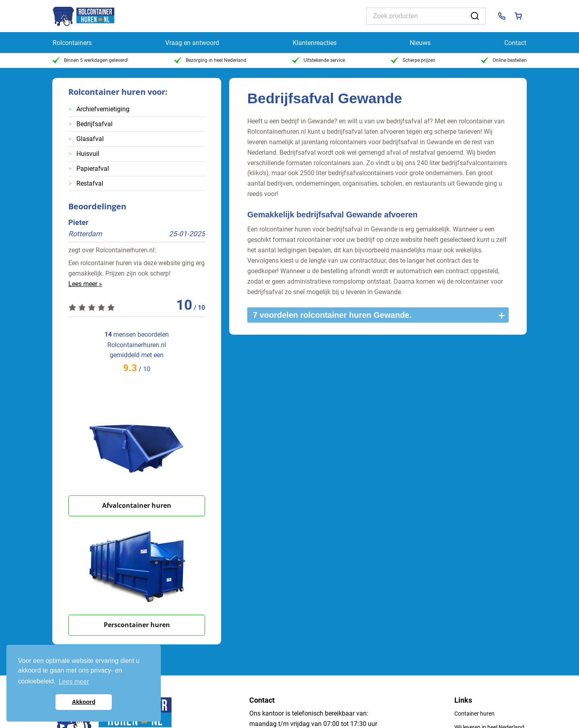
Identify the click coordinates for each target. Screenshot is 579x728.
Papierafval (93, 169)
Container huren (474, 714)
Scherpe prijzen (413, 60)
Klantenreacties (315, 43)
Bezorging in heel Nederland (210, 60)
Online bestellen (504, 60)
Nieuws (420, 43)
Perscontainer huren (137, 625)
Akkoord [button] (84, 702)
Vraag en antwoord (192, 43)
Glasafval (90, 139)
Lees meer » (85, 284)
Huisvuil (88, 154)
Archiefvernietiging (103, 109)
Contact (515, 43)
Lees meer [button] (74, 682)
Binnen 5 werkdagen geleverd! (90, 60)
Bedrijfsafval (94, 124)
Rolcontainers (72, 43)
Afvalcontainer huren (137, 505)
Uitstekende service (318, 60)
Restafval (90, 183)
